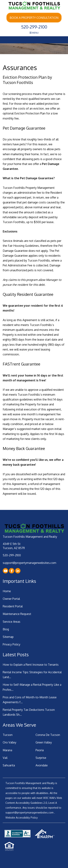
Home (7, 591)
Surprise (41, 758)
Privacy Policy (12, 644)
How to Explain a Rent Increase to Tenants (31, 665)
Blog (6, 629)
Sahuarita (9, 765)
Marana (7, 750)
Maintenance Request (17, 614)
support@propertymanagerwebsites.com (29, 563)
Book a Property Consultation (34, 18)
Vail (5, 758)
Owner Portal (11, 599)
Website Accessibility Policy (22, 818)
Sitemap (8, 637)
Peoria (40, 750)
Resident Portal (13, 606)
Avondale (42, 765)
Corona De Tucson (48, 735)
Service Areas (12, 622)
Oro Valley (10, 742)
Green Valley (44, 742)
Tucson (8, 735)
